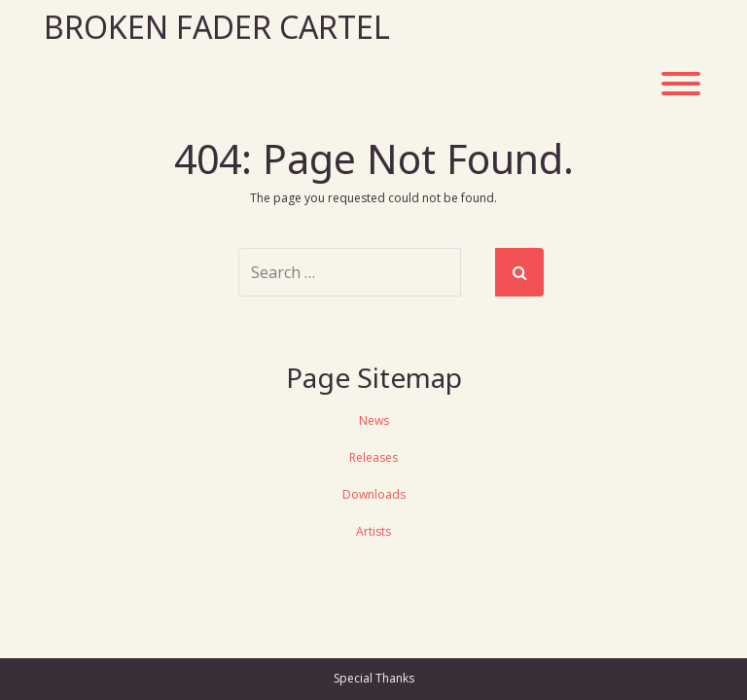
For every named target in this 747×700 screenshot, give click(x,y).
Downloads (374, 494)
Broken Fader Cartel (217, 27)
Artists (373, 531)
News (374, 420)
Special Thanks (374, 678)
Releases (373, 457)
